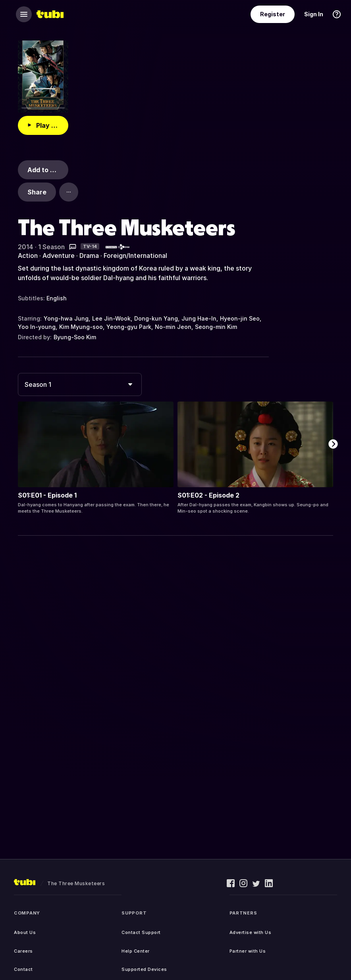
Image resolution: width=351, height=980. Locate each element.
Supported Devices (144, 969)
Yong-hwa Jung (66, 318)
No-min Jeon (173, 327)
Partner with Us (248, 951)
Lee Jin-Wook (111, 318)
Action (28, 256)
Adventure (59, 256)
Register (273, 14)
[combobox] (80, 384)
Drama (89, 256)
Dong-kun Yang (156, 318)
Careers (23, 951)
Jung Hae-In (199, 318)
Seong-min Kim (216, 327)
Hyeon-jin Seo (240, 318)
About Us (25, 932)
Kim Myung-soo (81, 327)
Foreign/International (135, 256)
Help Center (136, 951)
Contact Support (141, 932)
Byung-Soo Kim (75, 337)
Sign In (314, 14)
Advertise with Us (251, 932)
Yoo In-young (37, 327)
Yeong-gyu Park (129, 327)
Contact (23, 969)
